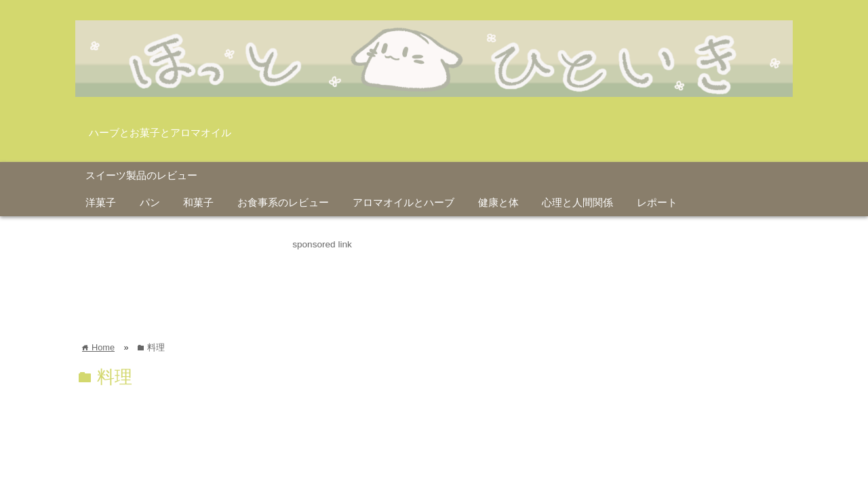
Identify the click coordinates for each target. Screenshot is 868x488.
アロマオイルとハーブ (403, 202)
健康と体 (498, 202)
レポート (657, 202)
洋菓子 (101, 202)
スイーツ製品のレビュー (141, 175)
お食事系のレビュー (283, 202)
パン (150, 202)
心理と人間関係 (577, 202)
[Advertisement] (322, 283)
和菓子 (198, 202)
